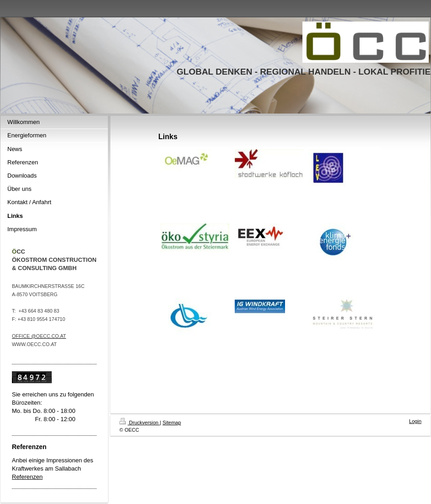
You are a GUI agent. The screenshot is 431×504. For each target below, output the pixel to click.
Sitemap (172, 423)
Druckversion (140, 423)
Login (415, 421)
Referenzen (27, 477)
